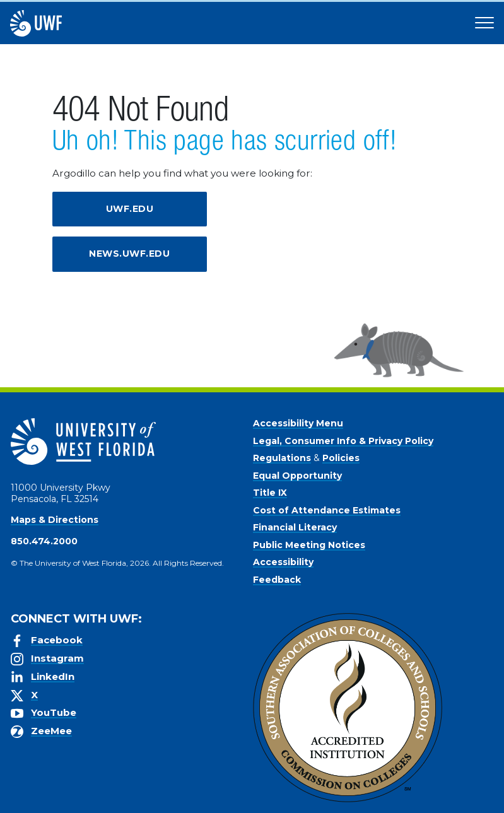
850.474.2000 (44, 541)
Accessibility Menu (298, 423)
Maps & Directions (55, 520)
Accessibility (283, 562)
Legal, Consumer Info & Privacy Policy (343, 441)
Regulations (282, 458)
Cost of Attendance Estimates (327, 510)
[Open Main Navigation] (484, 23)
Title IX (270, 493)
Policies (341, 458)
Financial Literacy (295, 527)
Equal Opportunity (297, 476)
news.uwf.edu (129, 254)
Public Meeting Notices (309, 545)
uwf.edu (130, 209)
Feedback (277, 580)
